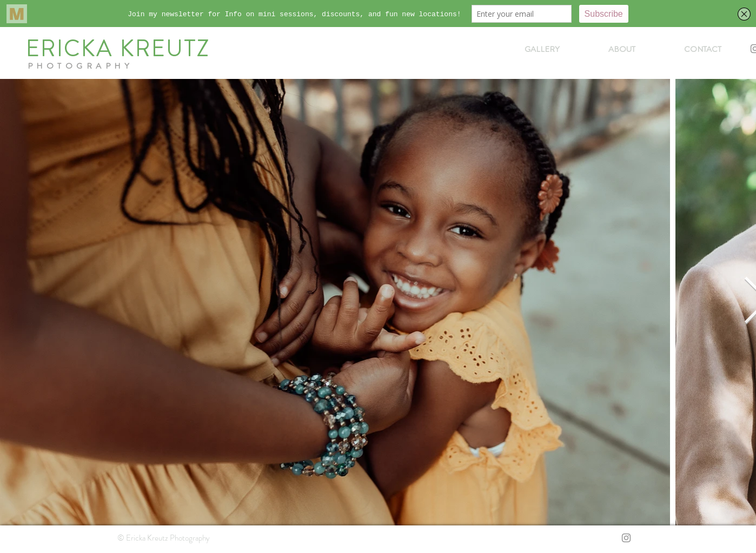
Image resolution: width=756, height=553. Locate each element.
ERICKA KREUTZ (118, 48)
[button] (542, 49)
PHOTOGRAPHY (81, 66)
